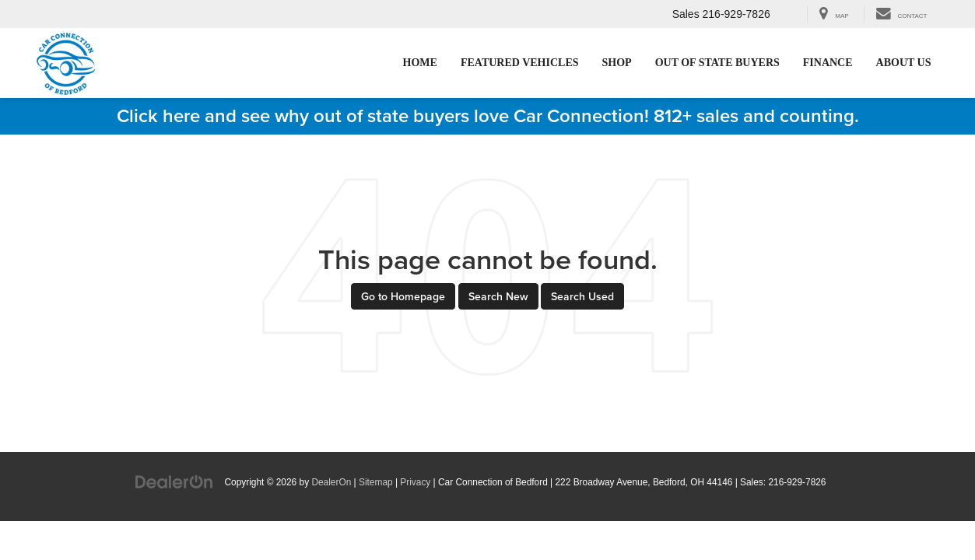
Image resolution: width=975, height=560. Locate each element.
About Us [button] (904, 63)
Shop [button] (617, 63)
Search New (498, 296)
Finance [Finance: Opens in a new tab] (828, 63)
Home (420, 63)
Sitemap (376, 482)
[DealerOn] (174, 481)
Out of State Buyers (717, 63)
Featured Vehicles (520, 63)
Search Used (582, 296)
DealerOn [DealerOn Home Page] (331, 482)
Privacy (415, 482)
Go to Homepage (403, 296)
